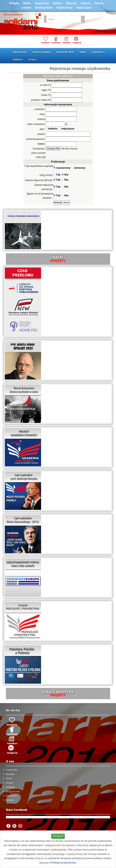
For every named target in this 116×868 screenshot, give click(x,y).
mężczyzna (66, 129)
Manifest (10, 774)
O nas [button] (33, 59)
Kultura (57, 3)
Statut (9, 778)
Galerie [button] (18, 59)
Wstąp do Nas (13, 791)
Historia (86, 3)
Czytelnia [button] (98, 52)
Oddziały (10, 787)
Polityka (14, 3)
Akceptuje (58, 836)
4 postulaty (11, 770)
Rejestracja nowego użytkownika (80, 68)
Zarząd (9, 783)
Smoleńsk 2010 (65, 52)
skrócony (78, 168)
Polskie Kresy (64, 8)
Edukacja (71, 3)
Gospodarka (42, 3)
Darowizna (11, 796)
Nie (65, 175)
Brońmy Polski (44, 8)
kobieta (52, 129)
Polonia (99, 3)
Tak (57, 175)
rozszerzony (62, 168)
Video (83, 52)
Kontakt (10, 800)
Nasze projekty (42, 52)
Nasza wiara (84, 8)
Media (27, 3)
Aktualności (20, 52)
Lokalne (26, 8)
